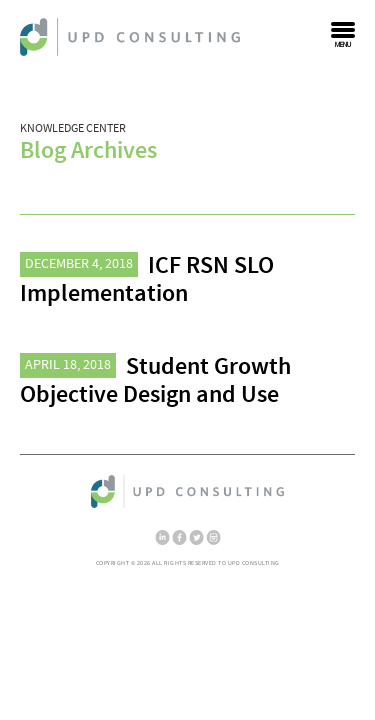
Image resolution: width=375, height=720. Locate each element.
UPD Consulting (130, 37)
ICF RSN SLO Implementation (147, 280)
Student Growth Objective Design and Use (155, 381)
